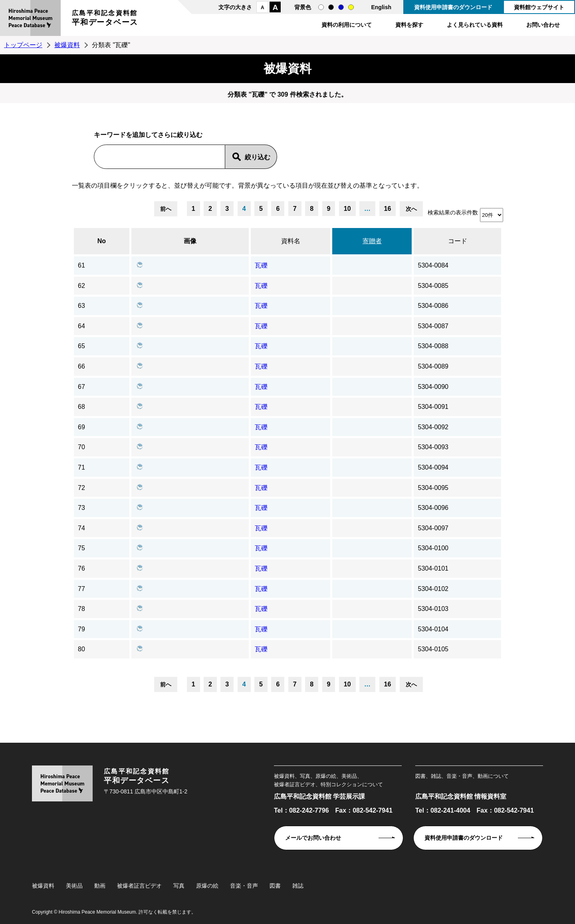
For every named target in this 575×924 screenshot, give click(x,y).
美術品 (74, 886)
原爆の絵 (207, 886)
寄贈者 (372, 241)
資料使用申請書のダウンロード (453, 7)
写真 (179, 886)
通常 (321, 7)
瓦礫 (261, 265)
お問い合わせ (543, 25)
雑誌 (298, 886)
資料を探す (409, 25)
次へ (411, 209)
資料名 (291, 241)
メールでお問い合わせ (313, 838)
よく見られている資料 (475, 25)
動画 (100, 886)
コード (458, 241)
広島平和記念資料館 (105, 19)
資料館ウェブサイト (539, 7)
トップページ (23, 45)
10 (347, 209)
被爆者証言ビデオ (139, 886)
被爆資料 (67, 45)
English (381, 7)
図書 (275, 886)
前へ (166, 209)
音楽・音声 (244, 886)
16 (388, 209)
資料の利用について (347, 25)
